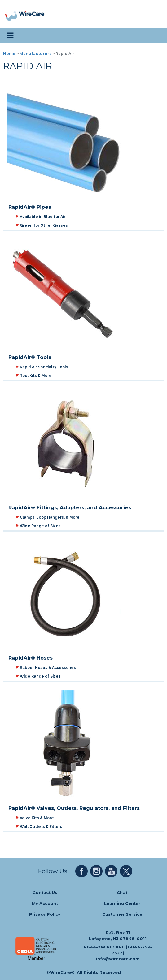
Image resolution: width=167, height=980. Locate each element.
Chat (122, 893)
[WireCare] (31, 14)
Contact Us (45, 893)
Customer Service (122, 914)
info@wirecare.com (118, 959)
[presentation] (12, 14)
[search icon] (156, 35)
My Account (45, 903)
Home (9, 54)
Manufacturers (35, 54)
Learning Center (122, 903)
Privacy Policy (45, 914)
